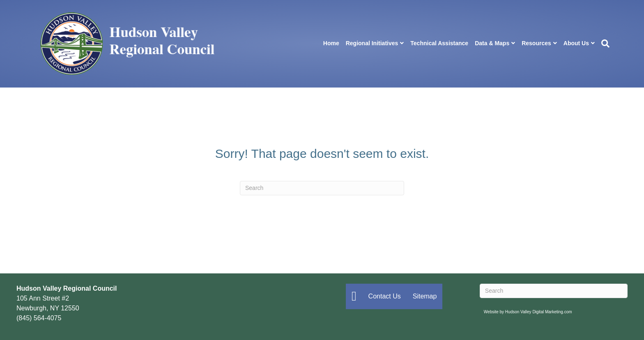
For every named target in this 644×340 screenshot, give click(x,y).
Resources (536, 43)
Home (331, 43)
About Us (576, 43)
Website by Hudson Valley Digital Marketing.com (528, 312)
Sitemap (425, 296)
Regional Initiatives (372, 43)
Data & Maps (492, 43)
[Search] (604, 44)
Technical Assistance (439, 43)
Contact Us (385, 296)
